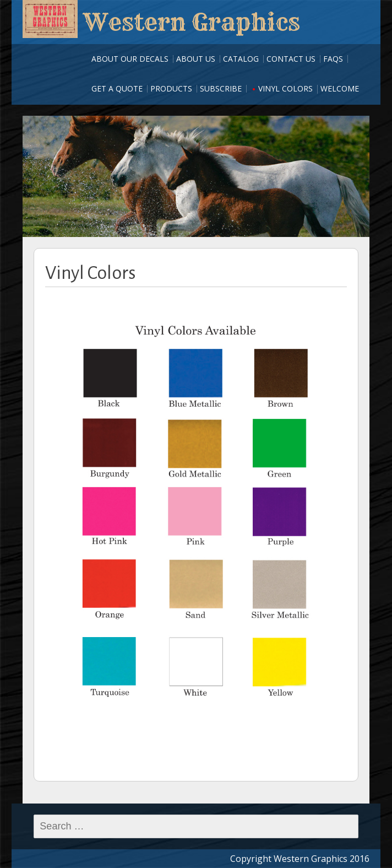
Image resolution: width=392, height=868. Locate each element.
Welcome (340, 88)
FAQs (333, 59)
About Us (196, 59)
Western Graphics (192, 22)
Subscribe (221, 88)
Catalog (241, 59)
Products (171, 88)
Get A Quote (117, 88)
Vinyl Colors (285, 88)
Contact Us (291, 59)
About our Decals (130, 59)
